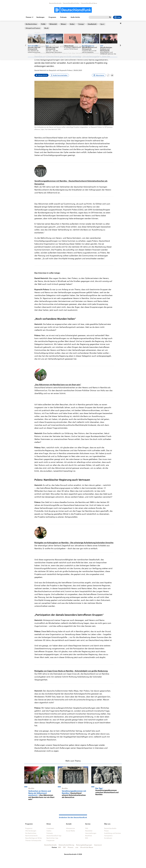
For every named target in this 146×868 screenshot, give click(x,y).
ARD (59, 847)
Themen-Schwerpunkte (33, 840)
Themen (29, 17)
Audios (49, 831)
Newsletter (89, 831)
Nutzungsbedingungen (84, 845)
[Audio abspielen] (41, 75)
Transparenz (108, 836)
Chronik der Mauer (87, 847)
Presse (106, 831)
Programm (52, 17)
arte (77, 847)
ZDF (64, 847)
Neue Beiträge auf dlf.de (33, 838)
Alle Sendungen (31, 831)
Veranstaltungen (91, 833)
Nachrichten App (52, 838)
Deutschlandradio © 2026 (73, 854)
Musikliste (89, 836)
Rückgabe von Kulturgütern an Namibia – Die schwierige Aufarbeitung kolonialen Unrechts (74, 543)
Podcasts (63, 17)
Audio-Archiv (75, 17)
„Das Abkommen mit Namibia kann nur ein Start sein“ (58, 385)
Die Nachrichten (31, 833)
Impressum (98, 845)
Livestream (50, 828)
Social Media (71, 831)
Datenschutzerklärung (66, 845)
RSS (87, 838)
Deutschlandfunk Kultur (71, 3)
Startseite (28, 24)
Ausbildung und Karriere (112, 833)
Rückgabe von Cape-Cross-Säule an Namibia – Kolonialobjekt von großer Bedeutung (71, 671)
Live (117, 17)
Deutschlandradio (55, 3)
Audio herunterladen (60, 75)
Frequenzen (51, 840)
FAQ (87, 828)
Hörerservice (70, 828)
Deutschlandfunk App (54, 836)
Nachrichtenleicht (31, 836)
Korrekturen (108, 838)
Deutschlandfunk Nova (89, 3)
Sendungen (40, 17)
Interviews (36, 24)
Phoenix (71, 847)
